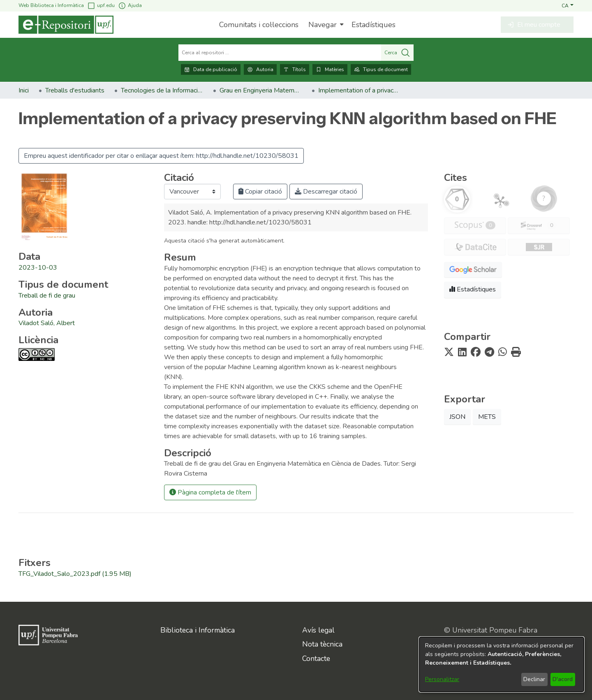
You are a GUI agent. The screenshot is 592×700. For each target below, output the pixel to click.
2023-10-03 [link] (38, 268)
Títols (295, 69)
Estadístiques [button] (473, 289)
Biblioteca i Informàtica (198, 630)
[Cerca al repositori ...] (280, 53)
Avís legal (318, 630)
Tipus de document (381, 69)
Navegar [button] (323, 25)
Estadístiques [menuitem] (373, 25)
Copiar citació (260, 192)
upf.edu (101, 6)
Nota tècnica (322, 644)
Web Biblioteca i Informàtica (51, 5)
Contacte (316, 658)
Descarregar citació (326, 192)
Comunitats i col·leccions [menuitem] (259, 25)
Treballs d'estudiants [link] (75, 90)
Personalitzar (442, 679)
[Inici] (66, 25)
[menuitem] (325, 25)
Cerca (397, 53)
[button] (568, 5)
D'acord (563, 679)
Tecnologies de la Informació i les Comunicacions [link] (162, 90)
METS (487, 417)
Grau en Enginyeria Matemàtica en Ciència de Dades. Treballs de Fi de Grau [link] (261, 90)
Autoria (260, 69)
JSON (457, 417)
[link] (47, 296)
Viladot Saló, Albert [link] (47, 323)
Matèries (330, 69)
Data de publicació (211, 69)
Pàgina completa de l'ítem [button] (210, 492)
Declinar (534, 679)
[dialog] (502, 664)
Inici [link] (24, 90)
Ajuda (130, 6)
